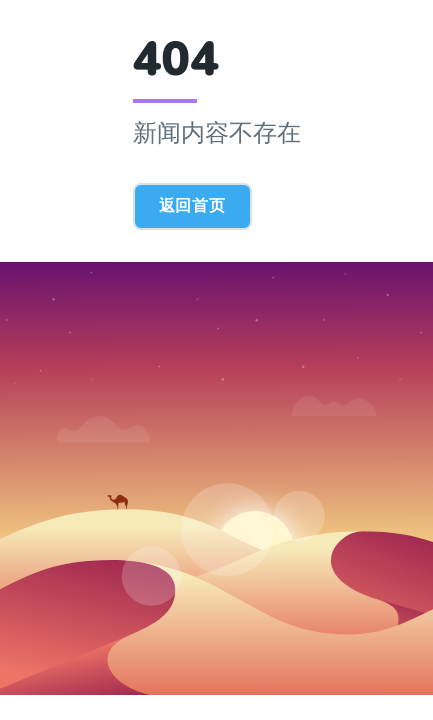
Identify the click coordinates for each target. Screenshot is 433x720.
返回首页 (192, 206)
